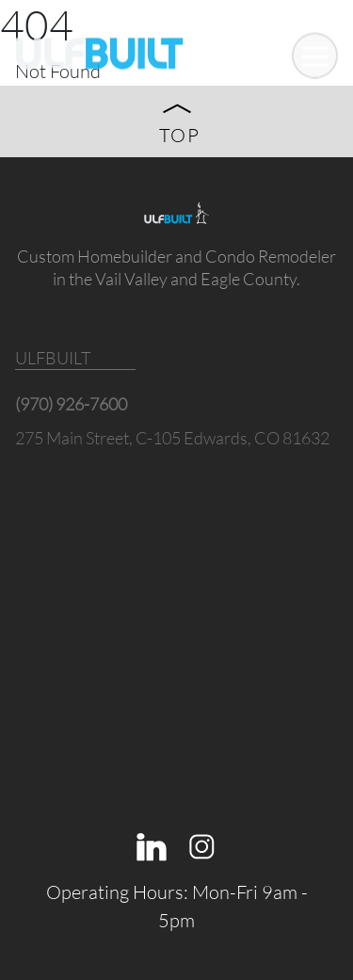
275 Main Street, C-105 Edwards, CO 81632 (172, 438)
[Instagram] (202, 844)
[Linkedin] (152, 844)
